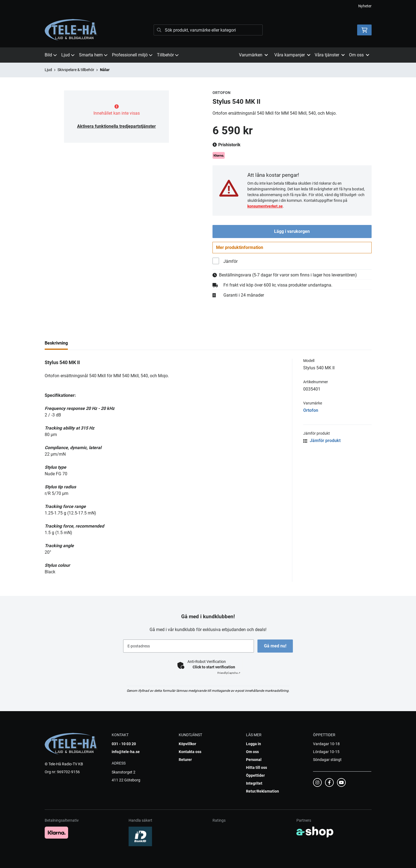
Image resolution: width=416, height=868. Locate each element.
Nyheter (365, 6)
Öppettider (255, 775)
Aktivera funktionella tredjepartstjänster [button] (116, 126)
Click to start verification (214, 667)
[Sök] (208, 30)
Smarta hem (93, 55)
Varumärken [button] (253, 55)
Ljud (68, 55)
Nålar (105, 70)
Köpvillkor (187, 744)
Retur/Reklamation (262, 791)
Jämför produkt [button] (322, 442)
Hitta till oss (256, 768)
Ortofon (311, 411)
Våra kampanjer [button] (292, 55)
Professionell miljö (132, 55)
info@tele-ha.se (126, 752)
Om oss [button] (359, 55)
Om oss (252, 752)
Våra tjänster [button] (330, 55)
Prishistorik (227, 145)
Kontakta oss (190, 752)
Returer (185, 760)
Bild (51, 55)
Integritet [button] (254, 783)
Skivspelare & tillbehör (76, 70)
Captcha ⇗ (229, 673)
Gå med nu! (276, 646)
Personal (254, 760)
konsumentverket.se (265, 206)
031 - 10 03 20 (124, 744)
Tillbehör (168, 55)
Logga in (253, 744)
